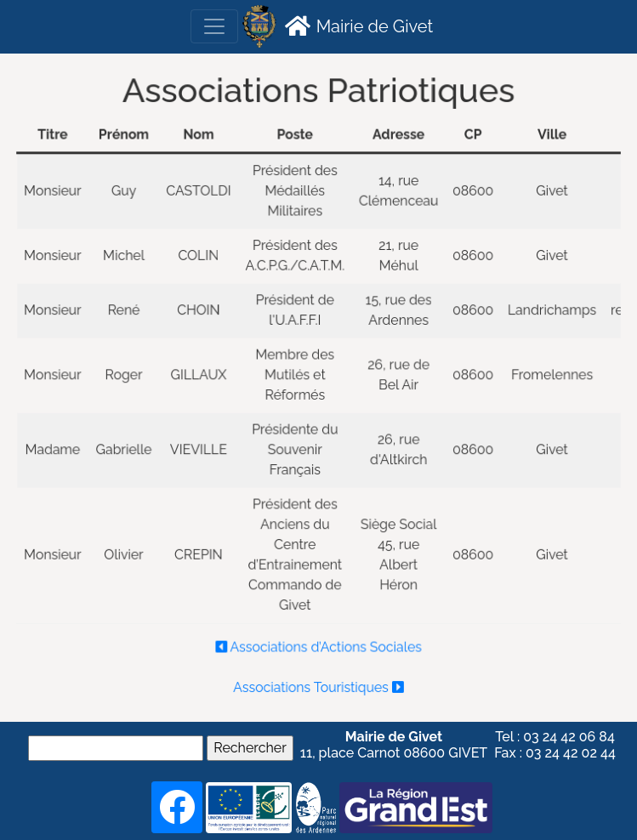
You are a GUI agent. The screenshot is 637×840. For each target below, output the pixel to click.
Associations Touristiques (318, 681)
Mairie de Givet (357, 26)
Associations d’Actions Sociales (319, 642)
